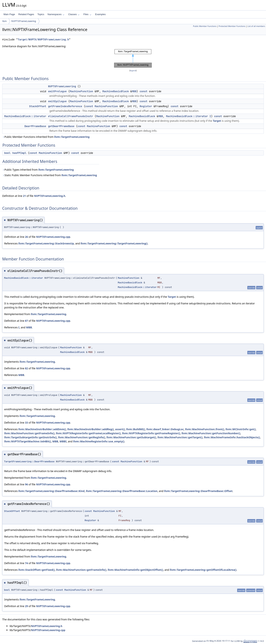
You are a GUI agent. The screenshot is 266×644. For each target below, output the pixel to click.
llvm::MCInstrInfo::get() (241, 429)
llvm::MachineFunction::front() (205, 429)
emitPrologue (57, 91)
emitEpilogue (57, 101)
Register (146, 106)
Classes (74, 14)
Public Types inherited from (38, 170)
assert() (120, 429)
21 (24, 196)
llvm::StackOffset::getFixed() (36, 570)
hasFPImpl (19, 153)
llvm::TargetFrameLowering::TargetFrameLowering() (114, 243)
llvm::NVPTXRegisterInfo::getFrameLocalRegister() (88, 433)
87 (26, 321)
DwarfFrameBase (35, 126)
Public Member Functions (205, 26)
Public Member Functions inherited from (46, 137)
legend (133, 71)
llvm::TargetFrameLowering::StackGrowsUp (46, 243)
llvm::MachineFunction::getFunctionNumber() (211, 433)
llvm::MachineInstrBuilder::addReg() (90, 429)
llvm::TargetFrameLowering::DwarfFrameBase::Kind (51, 491)
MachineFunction (81, 91)
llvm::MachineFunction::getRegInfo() (82, 437)
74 (26, 563)
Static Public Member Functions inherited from (50, 175)
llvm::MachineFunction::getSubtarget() (131, 437)
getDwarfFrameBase (61, 126)
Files (87, 14)
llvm (5, 21)
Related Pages (26, 14)
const (144, 91)
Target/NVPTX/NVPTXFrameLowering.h (43, 40)
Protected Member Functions (232, 26)
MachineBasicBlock (116, 91)
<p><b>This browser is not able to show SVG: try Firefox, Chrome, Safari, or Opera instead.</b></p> (133, 58)
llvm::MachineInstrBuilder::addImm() (42, 429)
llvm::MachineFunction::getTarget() (180, 437)
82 (26, 368)
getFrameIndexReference (65, 106)
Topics (41, 14)
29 (26, 606)
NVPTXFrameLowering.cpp (53, 237)
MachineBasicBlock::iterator (25, 116)
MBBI (63, 441)
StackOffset (37, 106)
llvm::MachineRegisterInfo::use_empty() (99, 441)
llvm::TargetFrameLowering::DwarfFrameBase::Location (122, 491)
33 (26, 423)
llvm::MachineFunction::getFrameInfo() (29, 433)
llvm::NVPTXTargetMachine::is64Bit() (28, 441)
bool (7, 153)
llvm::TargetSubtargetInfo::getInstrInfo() (30, 437)
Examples (100, 14)
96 (26, 484)
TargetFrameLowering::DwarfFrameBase (29, 461)
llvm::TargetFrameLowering (72, 137)
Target (217, 121)
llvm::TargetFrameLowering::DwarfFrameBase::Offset (198, 491)
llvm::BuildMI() (136, 429)
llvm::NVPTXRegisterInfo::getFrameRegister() (151, 433)
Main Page (9, 14)
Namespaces (56, 14)
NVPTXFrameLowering (24, 21)
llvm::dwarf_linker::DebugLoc (165, 429)
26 (26, 237)
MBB (134, 91)
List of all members (256, 26)
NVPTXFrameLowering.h (50, 196)
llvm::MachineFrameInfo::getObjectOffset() (135, 570)
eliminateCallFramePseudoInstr (71, 116)
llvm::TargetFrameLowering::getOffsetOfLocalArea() (203, 570)
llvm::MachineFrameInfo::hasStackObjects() (232, 437)
